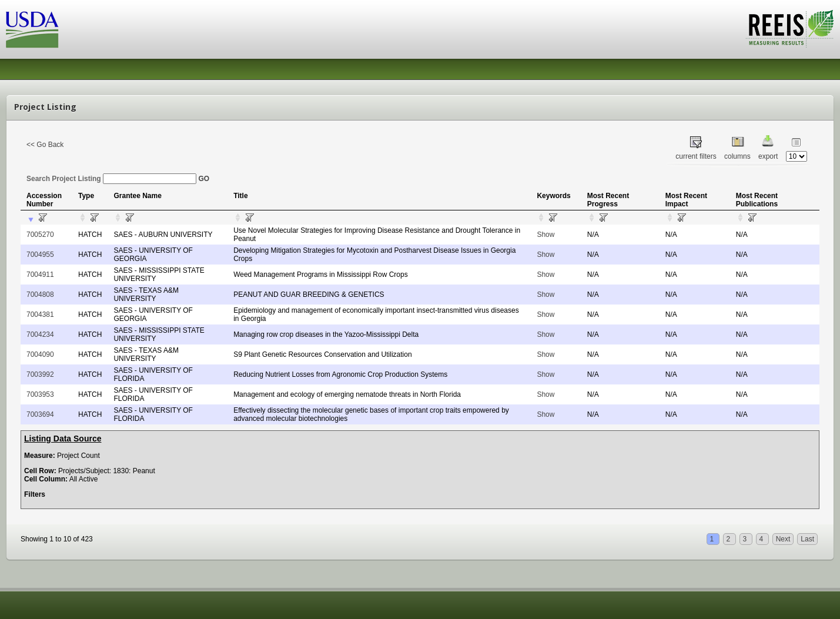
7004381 (40, 314)
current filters (696, 156)
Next (783, 539)
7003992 (40, 374)
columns (737, 156)
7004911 (40, 275)
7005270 (40, 235)
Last (807, 539)
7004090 (40, 354)
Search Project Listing (111, 179)
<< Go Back (45, 145)
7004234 (40, 334)
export (768, 156)
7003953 (40, 394)
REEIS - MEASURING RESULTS (790, 29)
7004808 (40, 295)
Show (546, 235)
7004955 (40, 255)
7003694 (40, 414)
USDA (32, 30)
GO (204, 179)
